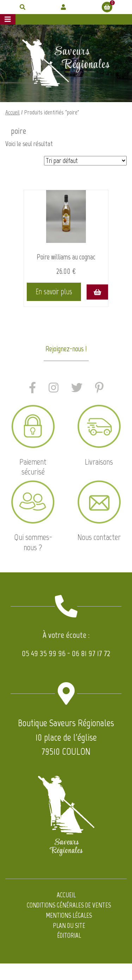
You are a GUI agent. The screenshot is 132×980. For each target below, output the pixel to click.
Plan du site (69, 926)
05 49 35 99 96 (44, 653)
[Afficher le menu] (8, 19)
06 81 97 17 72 (91, 653)
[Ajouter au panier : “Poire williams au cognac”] (97, 292)
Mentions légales (69, 915)
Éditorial (69, 935)
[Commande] (85, 161)
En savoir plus (54, 292)
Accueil (12, 112)
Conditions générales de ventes (69, 905)
